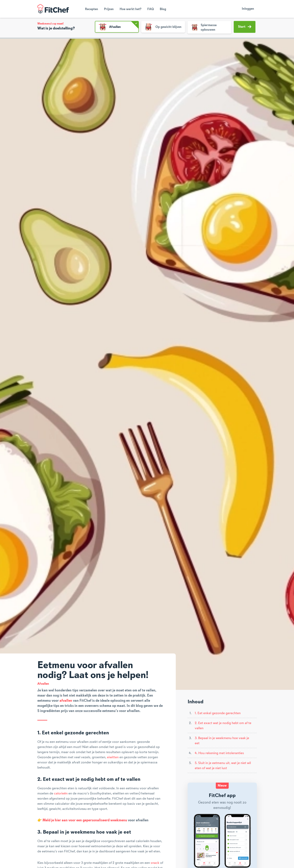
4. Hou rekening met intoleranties (219, 753)
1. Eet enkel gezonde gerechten (218, 713)
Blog (163, 9)
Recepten (92, 9)
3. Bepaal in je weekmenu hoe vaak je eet (222, 741)
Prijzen (109, 9)
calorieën (61, 793)
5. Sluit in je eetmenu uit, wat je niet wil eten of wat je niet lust (223, 766)
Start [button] (245, 27)
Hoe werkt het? (130, 9)
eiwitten (113, 757)
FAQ (151, 9)
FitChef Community (53, 9)
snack (155, 863)
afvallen (66, 701)
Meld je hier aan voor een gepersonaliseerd (76, 820)
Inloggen (248, 9)
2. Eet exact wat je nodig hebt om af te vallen (223, 726)
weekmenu (119, 820)
